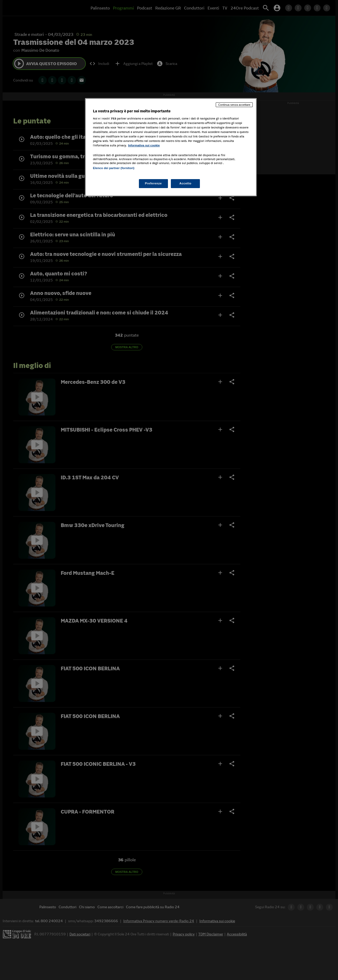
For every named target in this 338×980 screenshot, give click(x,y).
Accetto (185, 183)
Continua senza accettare (234, 105)
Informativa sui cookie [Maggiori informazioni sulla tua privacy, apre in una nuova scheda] (144, 145)
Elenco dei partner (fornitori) (114, 168)
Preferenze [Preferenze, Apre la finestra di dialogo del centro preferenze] (153, 183)
